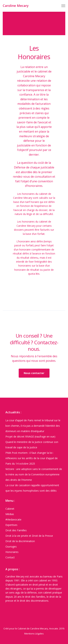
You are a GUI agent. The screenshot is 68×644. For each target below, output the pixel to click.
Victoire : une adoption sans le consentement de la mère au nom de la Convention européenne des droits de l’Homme (34, 474)
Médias (10, 514)
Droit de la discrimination (20, 541)
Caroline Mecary (16, 6)
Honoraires (12, 552)
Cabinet (10, 509)
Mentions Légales (34, 634)
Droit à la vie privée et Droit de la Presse (29, 536)
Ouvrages (11, 547)
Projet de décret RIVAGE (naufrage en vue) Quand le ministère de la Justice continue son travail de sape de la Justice (32, 442)
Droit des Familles (16, 530)
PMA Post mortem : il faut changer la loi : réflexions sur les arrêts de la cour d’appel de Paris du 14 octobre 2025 (32, 458)
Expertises (11, 525)
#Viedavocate (13, 519)
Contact (10, 557)
